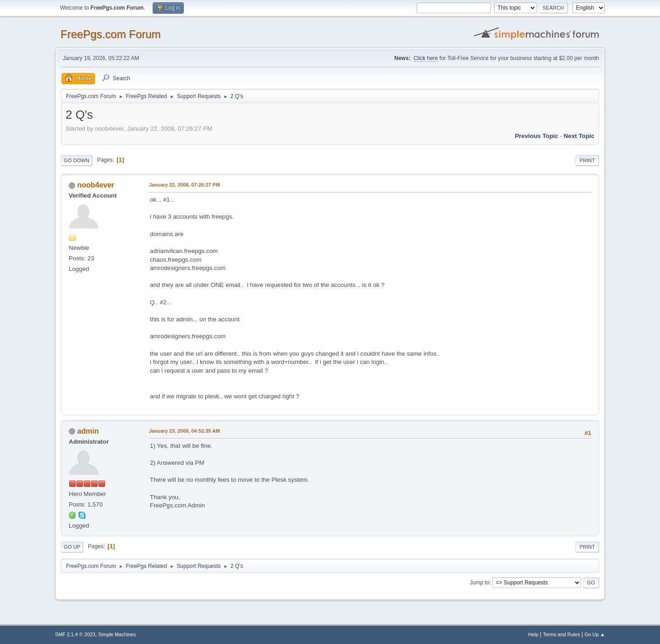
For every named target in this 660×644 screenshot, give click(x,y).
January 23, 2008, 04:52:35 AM (184, 431)
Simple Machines (117, 634)
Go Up (72, 547)
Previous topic (536, 136)
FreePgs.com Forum (111, 34)
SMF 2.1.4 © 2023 (75, 634)
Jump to (480, 583)
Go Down (77, 160)
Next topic (579, 136)
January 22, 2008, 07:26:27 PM (184, 185)
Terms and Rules (562, 634)
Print (587, 160)
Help (533, 634)
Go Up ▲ (595, 634)
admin (88, 431)
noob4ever (96, 185)
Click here (426, 58)
